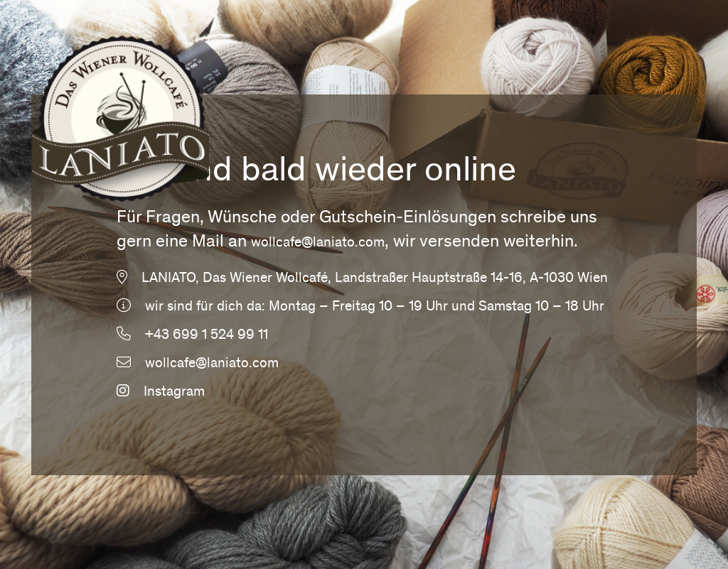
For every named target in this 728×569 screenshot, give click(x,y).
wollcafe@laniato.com (318, 244)
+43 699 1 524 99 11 (207, 336)
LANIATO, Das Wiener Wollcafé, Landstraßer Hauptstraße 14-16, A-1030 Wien (375, 279)
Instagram (161, 393)
